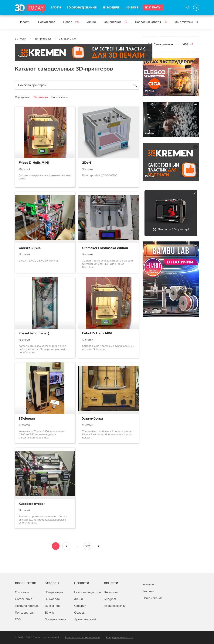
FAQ (18, 619)
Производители (55, 619)
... (77, 546)
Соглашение (24, 599)
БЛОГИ (56, 8)
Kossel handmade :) (34, 333)
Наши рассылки (115, 606)
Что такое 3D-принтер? (174, 229)
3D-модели (52, 599)
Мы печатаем (186, 22)
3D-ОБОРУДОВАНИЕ (82, 8)
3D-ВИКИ (133, 8)
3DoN (87, 163)
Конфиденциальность (119, 637)
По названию (59, 97)
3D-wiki (50, 613)
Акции (91, 22)
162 (88, 546)
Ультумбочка (93, 419)
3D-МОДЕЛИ (111, 8)
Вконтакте (111, 592)
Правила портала (27, 606)
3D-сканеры (53, 606)
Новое (71, 22)
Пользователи (25, 613)
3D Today (20, 39)
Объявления (115, 22)
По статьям (41, 97)
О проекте (22, 592)
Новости (24, 22)
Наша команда (153, 598)
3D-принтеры (43, 39)
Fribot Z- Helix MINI (34, 163)
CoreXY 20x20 (30, 248)
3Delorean (27, 419)
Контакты (149, 584)
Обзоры (80, 613)
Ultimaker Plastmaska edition (105, 248)
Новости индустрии (88, 592)
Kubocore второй (32, 504)
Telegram (110, 599)
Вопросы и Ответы (151, 22)
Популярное (47, 22)
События (80, 606)
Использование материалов (82, 637)
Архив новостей (85, 619)
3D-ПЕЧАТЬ (153, 8)
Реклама (22, 56)
